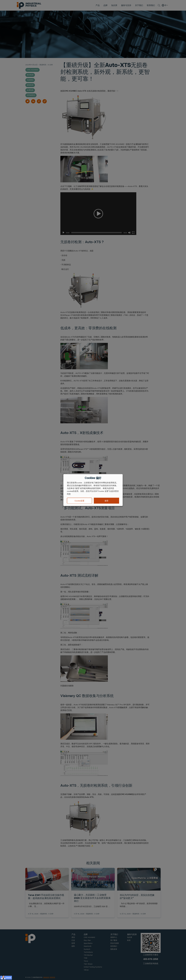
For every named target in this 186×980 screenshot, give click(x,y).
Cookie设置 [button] (79, 501)
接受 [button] (107, 501)
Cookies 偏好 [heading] (93, 478)
